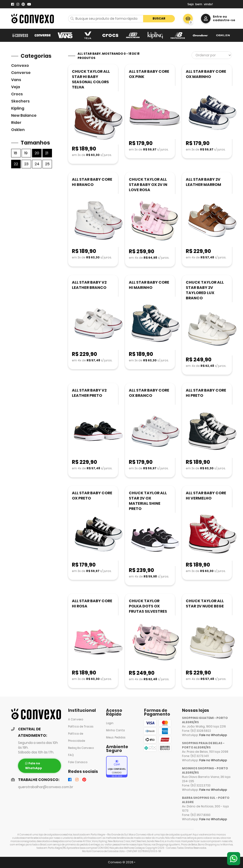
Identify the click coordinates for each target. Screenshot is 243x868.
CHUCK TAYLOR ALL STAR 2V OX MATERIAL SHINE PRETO (148, 501)
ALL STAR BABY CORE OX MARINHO (206, 74)
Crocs (17, 94)
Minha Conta (115, 730)
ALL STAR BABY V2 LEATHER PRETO (89, 393)
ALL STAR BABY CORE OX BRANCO (149, 393)
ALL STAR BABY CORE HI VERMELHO (206, 496)
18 (15, 153)
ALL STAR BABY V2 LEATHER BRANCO (89, 285)
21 (47, 153)
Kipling (18, 108)
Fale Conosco (78, 762)
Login (110, 723)
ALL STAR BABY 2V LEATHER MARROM (203, 182)
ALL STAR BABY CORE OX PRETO (92, 496)
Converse (21, 73)
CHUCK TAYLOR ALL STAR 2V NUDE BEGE (205, 604)
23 (26, 164)
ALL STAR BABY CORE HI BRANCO (92, 182)
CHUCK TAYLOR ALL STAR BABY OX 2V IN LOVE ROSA (148, 185)
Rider (16, 123)
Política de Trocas (81, 727)
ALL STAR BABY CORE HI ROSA (92, 604)
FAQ (71, 755)
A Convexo (76, 719)
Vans (16, 80)
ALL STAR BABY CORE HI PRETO (206, 393)
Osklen (18, 130)
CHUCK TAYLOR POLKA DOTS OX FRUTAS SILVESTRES (148, 606)
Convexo (20, 65)
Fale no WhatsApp (213, 735)
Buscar (159, 18)
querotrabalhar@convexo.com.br (46, 787)
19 (26, 153)
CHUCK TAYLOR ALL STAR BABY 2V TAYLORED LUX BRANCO (205, 290)
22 (16, 164)
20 (37, 153)
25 (47, 164)
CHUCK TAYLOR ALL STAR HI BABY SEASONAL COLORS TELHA (91, 79)
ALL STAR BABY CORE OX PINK (149, 74)
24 (37, 164)
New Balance (24, 115)
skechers (20, 101)
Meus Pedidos (116, 737)
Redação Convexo (81, 748)
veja (16, 87)
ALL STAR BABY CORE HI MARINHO (149, 285)
